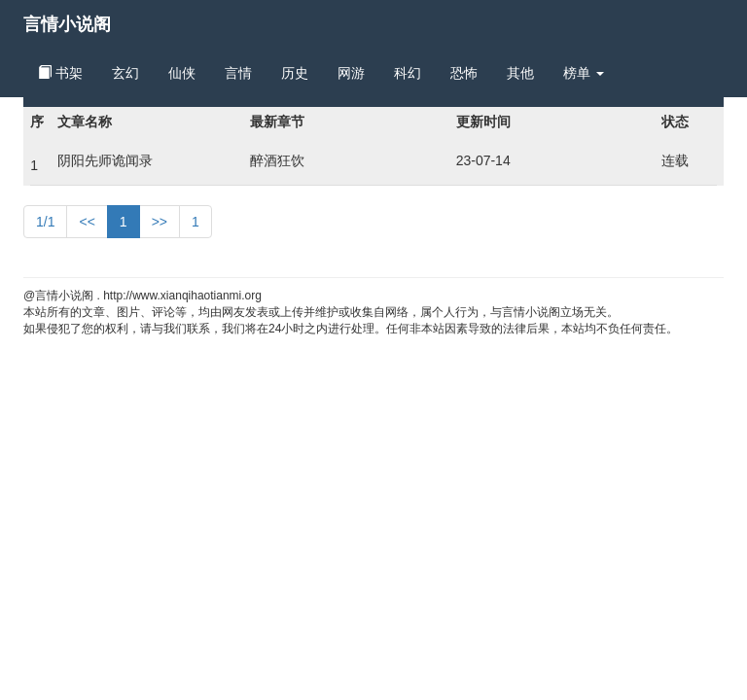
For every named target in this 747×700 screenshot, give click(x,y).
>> (160, 222)
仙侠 (182, 73)
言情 (238, 73)
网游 (351, 73)
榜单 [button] (584, 73)
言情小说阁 (67, 24)
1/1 (45, 222)
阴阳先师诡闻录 (105, 160)
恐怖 (464, 73)
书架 (60, 73)
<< (87, 222)
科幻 (408, 73)
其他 (520, 73)
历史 (295, 73)
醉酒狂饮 (277, 160)
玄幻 (125, 73)
